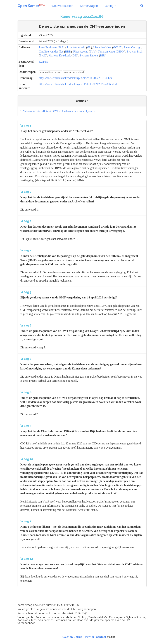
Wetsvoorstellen (62, 6)
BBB (68, 52)
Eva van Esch (135, 52)
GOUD (117, 47)
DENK (120, 52)
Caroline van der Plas (51, 52)
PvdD (43, 55)
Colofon (68, 637)
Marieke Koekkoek (60, 55)
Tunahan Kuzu (106, 52)
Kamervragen (89, 6)
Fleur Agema (81, 52)
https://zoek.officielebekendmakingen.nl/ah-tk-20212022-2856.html (78, 84)
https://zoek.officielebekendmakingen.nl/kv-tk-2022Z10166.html (76, 78)
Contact (101, 637)
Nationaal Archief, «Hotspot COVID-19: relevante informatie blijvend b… (60, 111)
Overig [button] (110, 6)
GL (89, 47)
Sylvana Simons (89, 55)
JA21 (62, 47)
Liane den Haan (102, 47)
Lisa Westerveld (76, 47)
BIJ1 (103, 55)
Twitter (90, 637)
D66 (75, 55)
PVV (93, 52)
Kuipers (43, 62)
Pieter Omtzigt (132, 47)
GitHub (78, 637)
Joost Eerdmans (48, 47)
